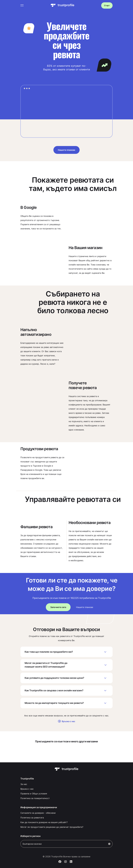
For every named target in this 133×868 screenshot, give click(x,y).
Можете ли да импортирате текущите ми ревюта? (66, 703)
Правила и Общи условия (34, 794)
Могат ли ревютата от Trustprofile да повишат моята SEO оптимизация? (66, 665)
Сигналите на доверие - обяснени (38, 813)
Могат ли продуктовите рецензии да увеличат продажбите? (52, 827)
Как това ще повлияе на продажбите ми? (66, 652)
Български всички (66, 844)
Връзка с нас (67, 721)
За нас (24, 784)
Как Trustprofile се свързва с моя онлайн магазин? (66, 691)
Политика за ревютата (32, 818)
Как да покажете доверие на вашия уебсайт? (44, 822)
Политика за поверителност (35, 798)
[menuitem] (66, 784)
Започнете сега (58, 607)
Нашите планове (66, 150)
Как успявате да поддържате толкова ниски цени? (66, 678)
